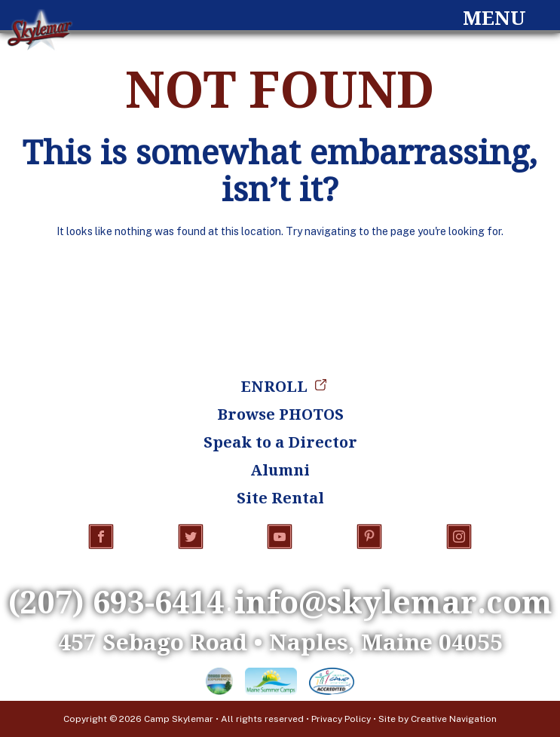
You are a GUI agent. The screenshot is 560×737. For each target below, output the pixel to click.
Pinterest (369, 537)
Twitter (191, 537)
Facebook (101, 537)
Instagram (459, 537)
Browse (280, 414)
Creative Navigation (454, 719)
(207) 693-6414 (116, 601)
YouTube (280, 537)
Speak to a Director (280, 442)
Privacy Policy (341, 719)
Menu (494, 18)
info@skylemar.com (393, 601)
